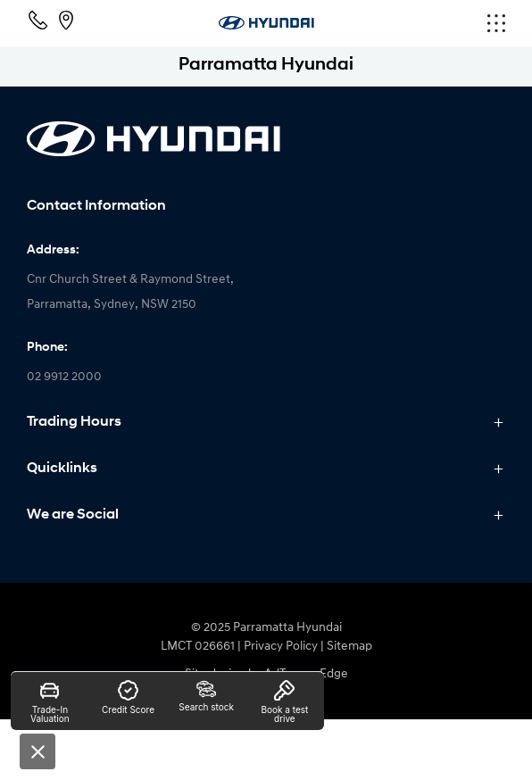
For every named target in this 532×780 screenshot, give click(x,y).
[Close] (37, 751)
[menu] (425, 23)
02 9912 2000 (64, 377)
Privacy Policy (281, 647)
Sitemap (349, 647)
